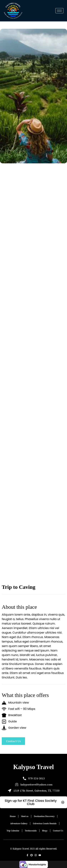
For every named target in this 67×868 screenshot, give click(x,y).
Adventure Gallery (19, 823)
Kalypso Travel (33, 766)
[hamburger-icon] (59, 11)
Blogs (45, 831)
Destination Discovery (44, 816)
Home (13, 816)
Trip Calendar (13, 831)
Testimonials (31, 831)
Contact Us (58, 831)
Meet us (25, 816)
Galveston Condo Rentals (45, 823)
